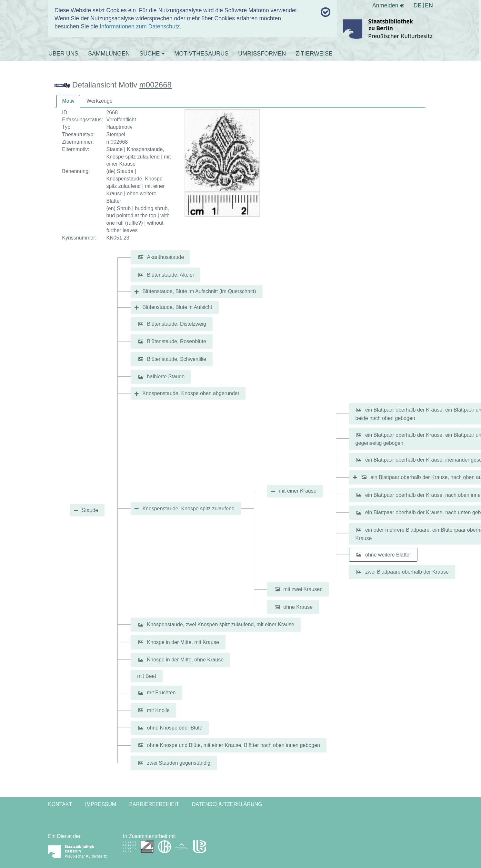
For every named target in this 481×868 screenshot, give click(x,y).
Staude (90, 510)
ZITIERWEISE (314, 54)
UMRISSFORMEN (262, 54)
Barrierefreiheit (154, 804)
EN (429, 5)
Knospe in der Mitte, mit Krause (183, 642)
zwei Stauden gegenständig (179, 763)
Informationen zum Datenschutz (140, 26)
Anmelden (388, 5)
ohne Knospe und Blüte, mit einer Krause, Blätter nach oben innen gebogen (234, 745)
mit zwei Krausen (303, 589)
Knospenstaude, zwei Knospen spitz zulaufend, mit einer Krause (221, 624)
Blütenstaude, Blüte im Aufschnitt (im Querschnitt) (199, 291)
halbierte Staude (166, 377)
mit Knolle (158, 710)
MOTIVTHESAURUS (201, 54)
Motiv (68, 101)
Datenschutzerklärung (227, 804)
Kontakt (60, 804)
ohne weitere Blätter (388, 554)
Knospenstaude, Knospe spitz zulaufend (188, 509)
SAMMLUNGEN (109, 54)
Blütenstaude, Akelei (170, 275)
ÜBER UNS (63, 54)
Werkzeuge (100, 101)
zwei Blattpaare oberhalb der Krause (407, 572)
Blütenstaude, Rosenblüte (177, 341)
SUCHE (152, 54)
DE (418, 5)
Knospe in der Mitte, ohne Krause (185, 660)
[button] (141, 257)
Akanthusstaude (166, 257)
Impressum (100, 804)
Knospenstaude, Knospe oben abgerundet (191, 393)
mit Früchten (161, 693)
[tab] (68, 101)
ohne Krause (298, 607)
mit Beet (147, 676)
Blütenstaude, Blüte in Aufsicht (177, 307)
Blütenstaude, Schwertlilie (177, 359)
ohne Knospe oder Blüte (175, 728)
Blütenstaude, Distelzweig (177, 324)
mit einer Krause (298, 491)
